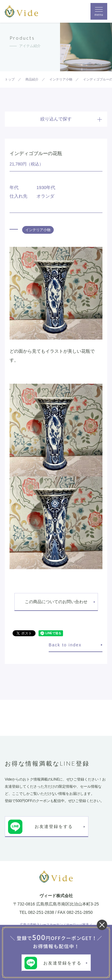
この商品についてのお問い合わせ (56, 602)
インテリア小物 (38, 230)
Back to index (65, 645)
